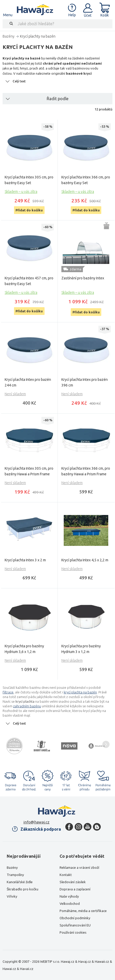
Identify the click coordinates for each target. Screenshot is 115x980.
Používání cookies (73, 932)
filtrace (8, 692)
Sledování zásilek (73, 882)
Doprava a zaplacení (75, 889)
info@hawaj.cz (36, 822)
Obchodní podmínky (75, 918)
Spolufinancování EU (75, 925)
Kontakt (66, 875)
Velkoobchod (70, 904)
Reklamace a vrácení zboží (79, 867)
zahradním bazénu (27, 706)
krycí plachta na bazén (80, 692)
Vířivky (12, 896)
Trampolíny (15, 875)
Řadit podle (58, 99)
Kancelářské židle (20, 882)
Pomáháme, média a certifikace (83, 911)
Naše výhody (69, 896)
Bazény (12, 867)
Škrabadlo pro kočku (23, 889)
